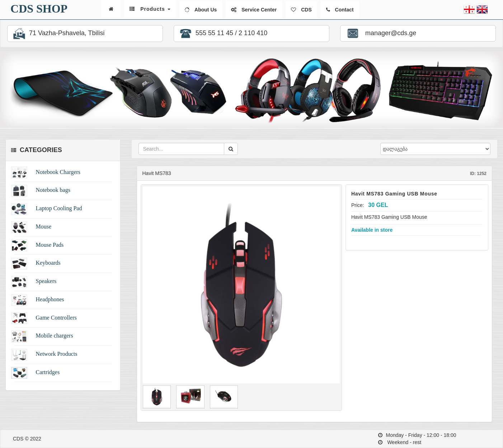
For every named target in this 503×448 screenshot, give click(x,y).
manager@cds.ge (380, 33)
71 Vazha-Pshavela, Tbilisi (58, 34)
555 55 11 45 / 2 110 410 (222, 34)
